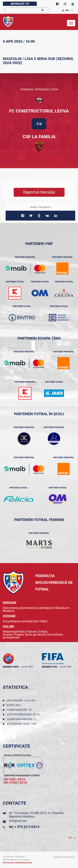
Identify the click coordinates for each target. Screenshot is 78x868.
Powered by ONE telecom (64, 857)
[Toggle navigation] (71, 23)
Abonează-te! (20, 4)
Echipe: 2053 (14, 705)
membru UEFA (11, 667)
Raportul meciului (39, 192)
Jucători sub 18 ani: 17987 (22, 724)
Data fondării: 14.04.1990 (22, 701)
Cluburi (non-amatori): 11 (22, 719)
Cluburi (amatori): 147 (20, 710)
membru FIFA (49, 667)
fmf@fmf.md (18, 821)
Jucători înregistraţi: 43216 (24, 715)
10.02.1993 (27, 667)
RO (65, 10)
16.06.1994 (65, 667)
